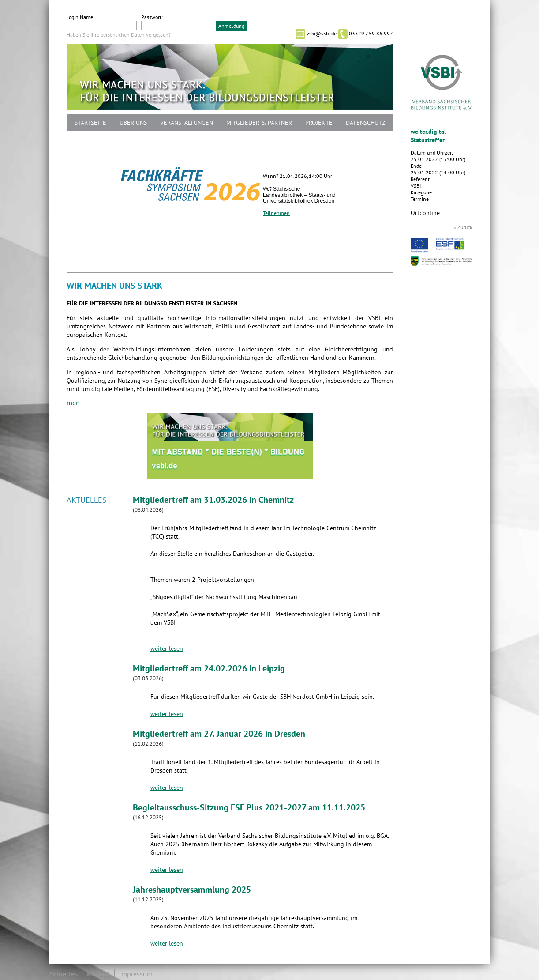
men (73, 403)
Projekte (319, 123)
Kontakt (98, 974)
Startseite (90, 123)
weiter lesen (167, 649)
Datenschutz (366, 123)
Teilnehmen (276, 213)
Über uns (133, 123)
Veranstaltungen (187, 123)
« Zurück (463, 227)
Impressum (136, 974)
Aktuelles (63, 974)
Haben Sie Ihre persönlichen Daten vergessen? (119, 35)
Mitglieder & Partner (259, 123)
